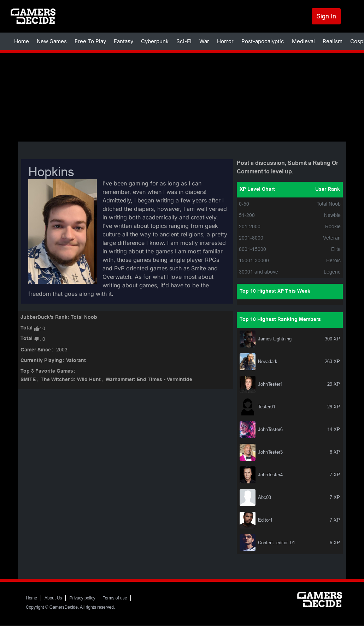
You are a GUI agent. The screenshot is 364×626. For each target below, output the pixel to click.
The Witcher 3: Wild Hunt (71, 380)
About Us (53, 598)
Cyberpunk (155, 41)
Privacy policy (82, 598)
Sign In (326, 16)
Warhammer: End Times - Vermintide (149, 380)
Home (22, 41)
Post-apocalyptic (263, 41)
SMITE (28, 380)
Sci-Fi (184, 41)
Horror (225, 41)
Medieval (303, 41)
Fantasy (124, 41)
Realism (333, 41)
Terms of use (115, 598)
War (204, 41)
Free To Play (90, 41)
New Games (52, 41)
